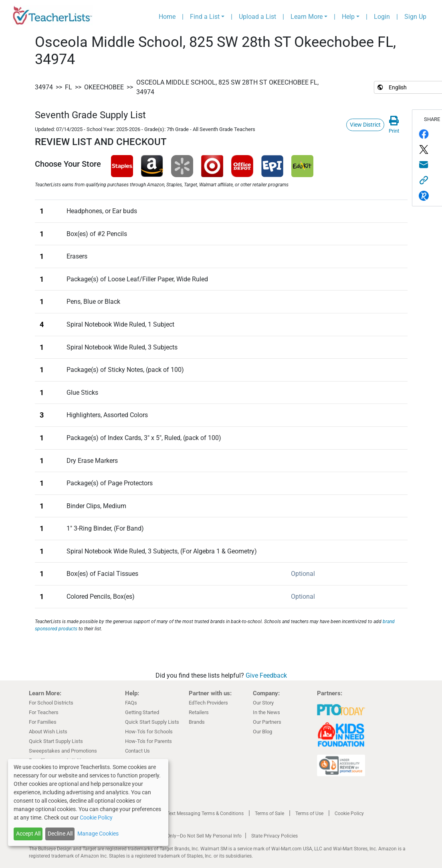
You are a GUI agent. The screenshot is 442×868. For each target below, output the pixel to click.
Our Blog (262, 732)
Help (348, 17)
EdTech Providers (208, 703)
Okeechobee (104, 87)
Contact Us (137, 751)
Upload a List (257, 17)
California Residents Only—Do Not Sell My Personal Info (182, 836)
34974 (44, 87)
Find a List (205, 17)
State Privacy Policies (274, 836)
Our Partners (267, 722)
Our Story (263, 703)
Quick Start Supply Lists (56, 741)
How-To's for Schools (149, 732)
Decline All (60, 834)
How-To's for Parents (148, 741)
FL (69, 87)
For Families (43, 722)
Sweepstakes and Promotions (63, 751)
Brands (197, 722)
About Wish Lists (48, 732)
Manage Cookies (98, 834)
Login (382, 17)
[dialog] (88, 802)
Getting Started (142, 712)
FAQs (131, 703)
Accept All (28, 834)
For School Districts (51, 703)
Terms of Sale (269, 813)
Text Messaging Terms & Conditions (205, 813)
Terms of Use (309, 813)
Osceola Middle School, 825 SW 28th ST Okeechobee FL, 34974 (227, 87)
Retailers (199, 712)
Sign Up (415, 17)
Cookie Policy (349, 813)
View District (365, 125)
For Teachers (44, 712)
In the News (266, 712)
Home (167, 17)
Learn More (307, 17)
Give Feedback (266, 675)
